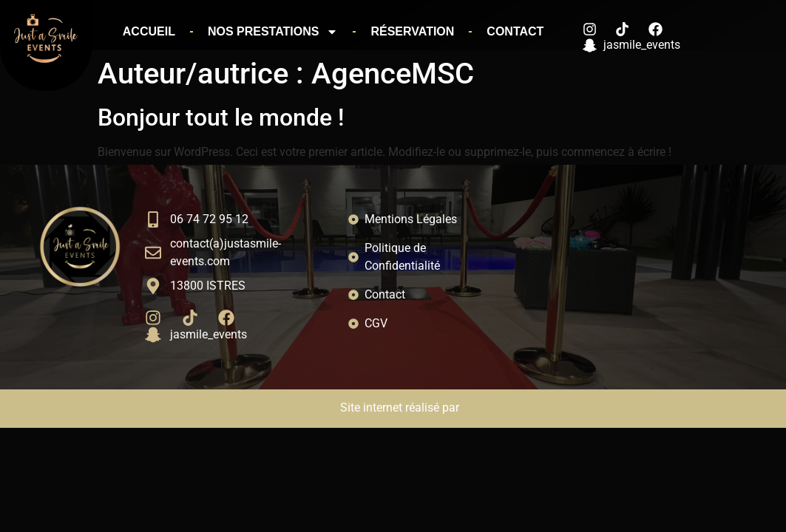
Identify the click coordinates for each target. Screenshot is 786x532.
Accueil (149, 31)
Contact (515, 31)
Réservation (412, 31)
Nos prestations (273, 32)
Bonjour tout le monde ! (221, 117)
